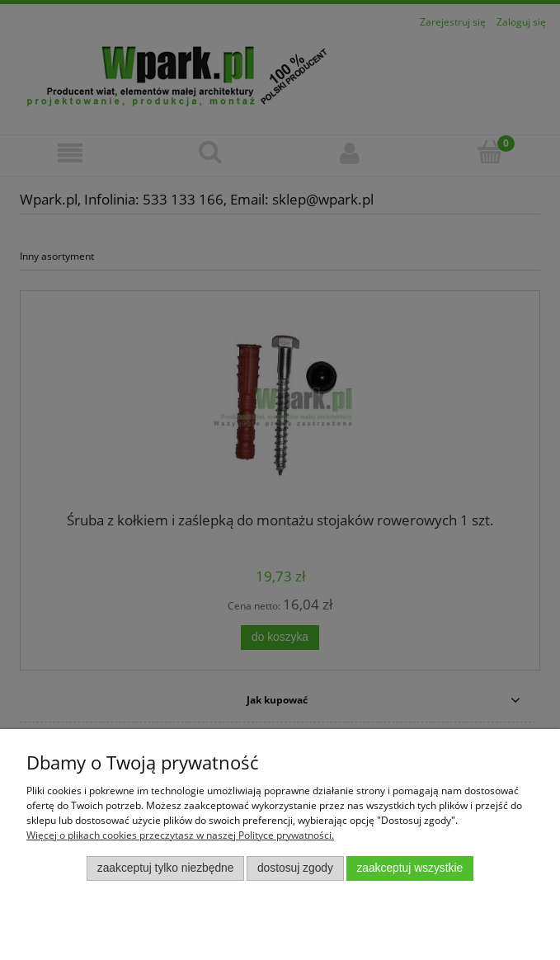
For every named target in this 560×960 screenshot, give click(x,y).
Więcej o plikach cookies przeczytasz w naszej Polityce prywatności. (180, 835)
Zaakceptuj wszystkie (409, 868)
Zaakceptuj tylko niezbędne (166, 868)
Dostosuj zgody (295, 868)
